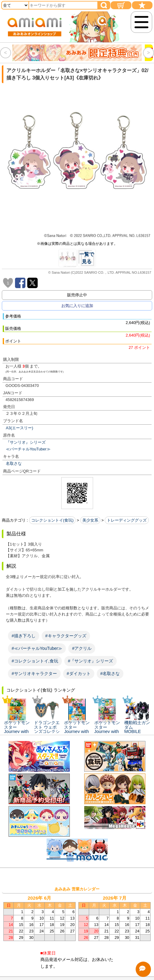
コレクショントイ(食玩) (53, 520)
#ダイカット (79, 673)
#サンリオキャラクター (34, 673)
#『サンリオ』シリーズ (91, 661)
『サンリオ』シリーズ (26, 442)
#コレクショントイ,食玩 (35, 661)
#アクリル (82, 648)
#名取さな (110, 673)
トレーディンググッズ (127, 520)
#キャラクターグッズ (66, 636)
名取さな (14, 463)
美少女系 (90, 520)
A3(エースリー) (19, 428)
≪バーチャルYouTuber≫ (28, 449)
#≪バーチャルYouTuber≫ (37, 648)
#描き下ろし (24, 636)
